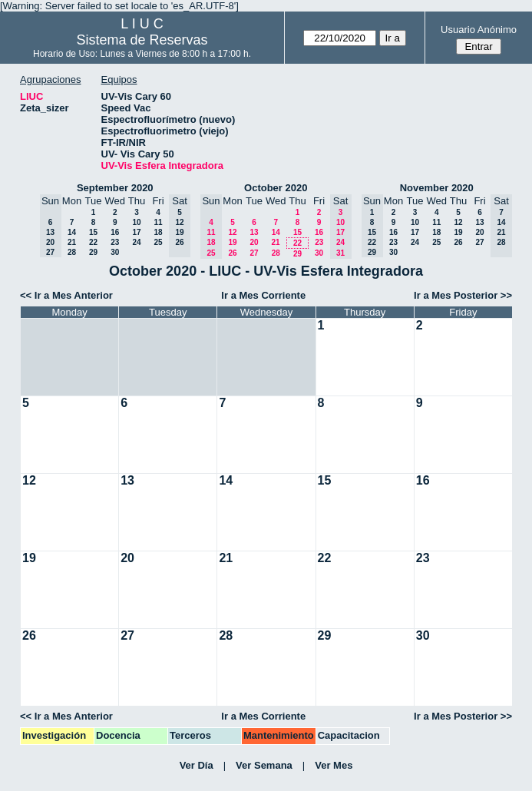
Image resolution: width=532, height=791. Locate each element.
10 (136, 222)
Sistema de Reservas (142, 40)
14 (72, 232)
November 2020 (437, 188)
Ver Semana (264, 765)
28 (72, 252)
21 (72, 242)
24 (136, 242)
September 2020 (115, 188)
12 (232, 232)
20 (254, 242)
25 (158, 242)
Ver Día (197, 765)
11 (158, 222)
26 (232, 253)
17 (136, 232)
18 (158, 232)
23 (115, 242)
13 (254, 232)
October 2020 (276, 188)
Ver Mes (334, 765)
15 (93, 232)
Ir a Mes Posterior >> (463, 295)
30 (115, 252)
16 (115, 232)
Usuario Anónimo (479, 30)
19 (232, 242)
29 (93, 252)
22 (93, 242)
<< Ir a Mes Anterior (66, 295)
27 (254, 253)
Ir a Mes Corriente (263, 295)
